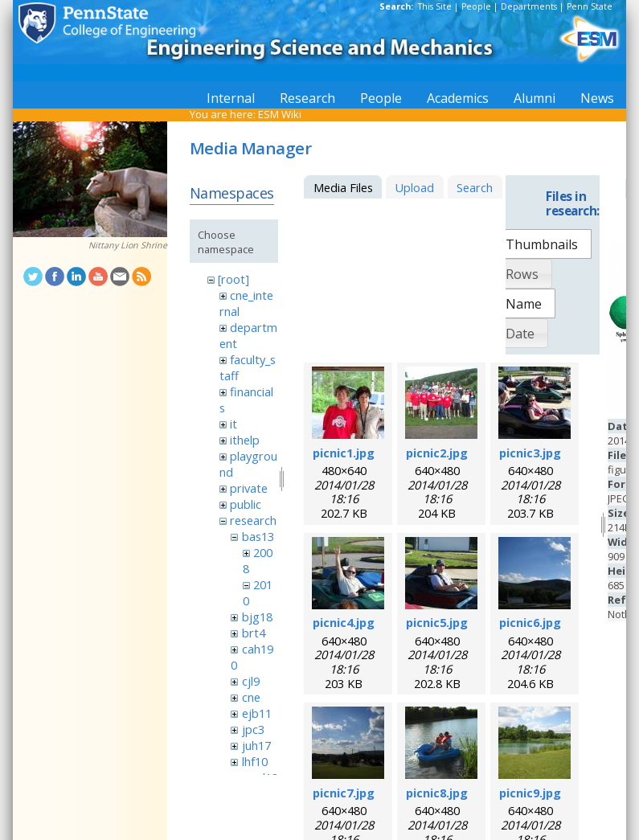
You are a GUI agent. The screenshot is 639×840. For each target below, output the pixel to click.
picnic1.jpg (344, 453)
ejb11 (257, 713)
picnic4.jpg (344, 622)
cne (251, 697)
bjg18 (257, 617)
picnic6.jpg (530, 622)
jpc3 (253, 729)
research (253, 520)
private (249, 488)
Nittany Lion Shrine (128, 245)
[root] (233, 279)
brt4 (254, 633)
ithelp (245, 440)
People (476, 6)
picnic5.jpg (437, 622)
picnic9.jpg (530, 793)
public (246, 504)
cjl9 (251, 681)
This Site (435, 6)
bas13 (258, 536)
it (233, 424)
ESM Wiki (280, 114)
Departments (529, 6)
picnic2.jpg (437, 453)
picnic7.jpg (344, 793)
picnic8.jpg (437, 793)
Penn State (590, 6)
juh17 (256, 745)
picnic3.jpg (530, 453)
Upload (414, 187)
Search (475, 187)
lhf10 (255, 761)
